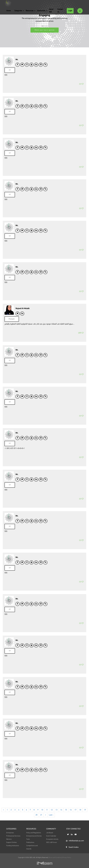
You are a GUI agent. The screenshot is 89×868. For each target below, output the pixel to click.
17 (10, 70)
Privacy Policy (67, 858)
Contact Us (60, 11)
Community (41, 11)
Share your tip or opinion (45, 30)
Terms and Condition (55, 858)
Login (70, 11)
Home (9, 11)
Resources (30, 11)
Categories (18, 11)
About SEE (51, 11)
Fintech (12, 324)
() (81, 87)
